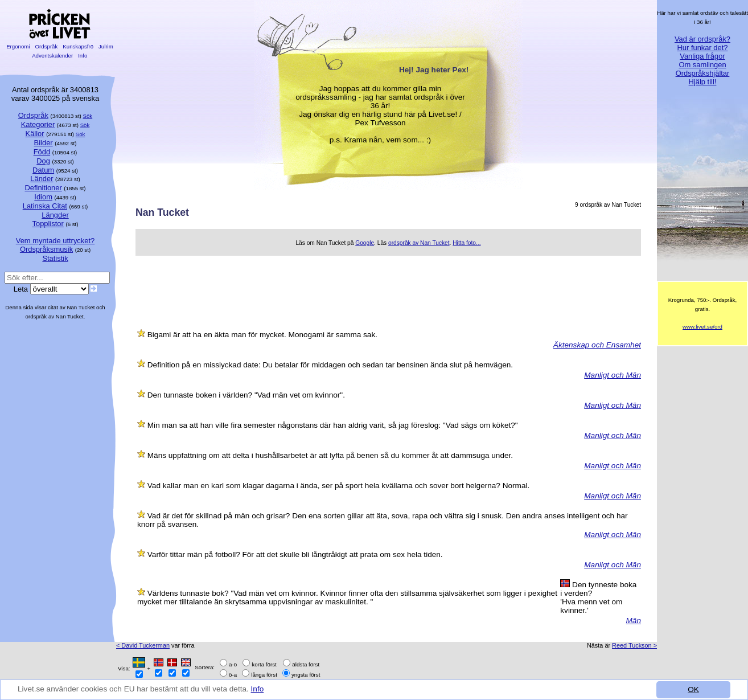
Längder (55, 215)
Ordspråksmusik (46, 249)
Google (365, 243)
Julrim (106, 46)
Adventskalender (53, 56)
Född (42, 152)
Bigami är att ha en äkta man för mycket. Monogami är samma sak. (262, 335)
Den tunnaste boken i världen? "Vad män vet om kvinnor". (246, 395)
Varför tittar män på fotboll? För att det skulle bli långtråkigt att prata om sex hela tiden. (295, 554)
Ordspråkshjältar (703, 73)
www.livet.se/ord (702, 327)
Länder (42, 179)
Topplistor (48, 224)
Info (258, 689)
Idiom (43, 197)
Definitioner (43, 188)
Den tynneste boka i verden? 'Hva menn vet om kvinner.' (598, 597)
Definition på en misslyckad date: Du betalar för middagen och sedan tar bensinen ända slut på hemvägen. (330, 365)
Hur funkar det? (703, 48)
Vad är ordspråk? (702, 39)
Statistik (55, 258)
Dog (43, 161)
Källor (35, 134)
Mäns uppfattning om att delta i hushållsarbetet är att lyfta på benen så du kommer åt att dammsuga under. (330, 455)
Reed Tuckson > (634, 645)
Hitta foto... (467, 243)
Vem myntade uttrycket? (55, 241)
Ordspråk (46, 46)
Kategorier (38, 124)
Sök (88, 116)
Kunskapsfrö (78, 46)
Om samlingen (702, 65)
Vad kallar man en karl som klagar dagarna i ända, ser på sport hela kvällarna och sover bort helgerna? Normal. (338, 486)
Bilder (44, 143)
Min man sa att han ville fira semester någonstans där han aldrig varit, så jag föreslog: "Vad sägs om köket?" (333, 425)
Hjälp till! (703, 82)
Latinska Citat (45, 206)
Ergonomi (18, 46)
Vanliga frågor (702, 56)
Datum (43, 170)
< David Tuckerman (143, 645)
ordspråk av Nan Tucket (419, 243)
